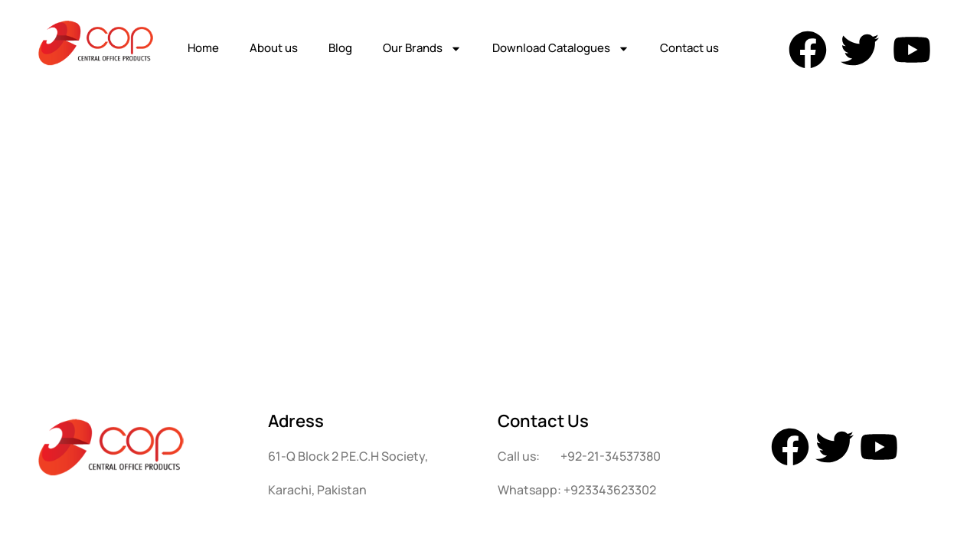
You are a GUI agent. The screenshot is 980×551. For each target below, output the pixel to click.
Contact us (689, 48)
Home (203, 48)
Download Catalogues (561, 49)
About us (274, 48)
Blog (340, 48)
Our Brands (422, 49)
